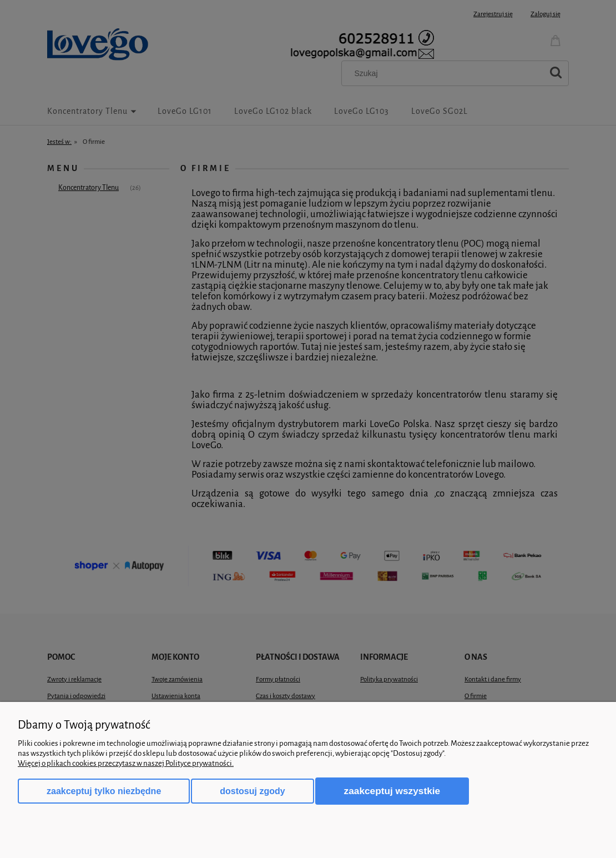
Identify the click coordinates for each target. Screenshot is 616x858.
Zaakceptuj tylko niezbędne (104, 791)
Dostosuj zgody (252, 791)
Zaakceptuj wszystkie (392, 791)
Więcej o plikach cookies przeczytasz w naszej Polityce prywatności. (126, 763)
